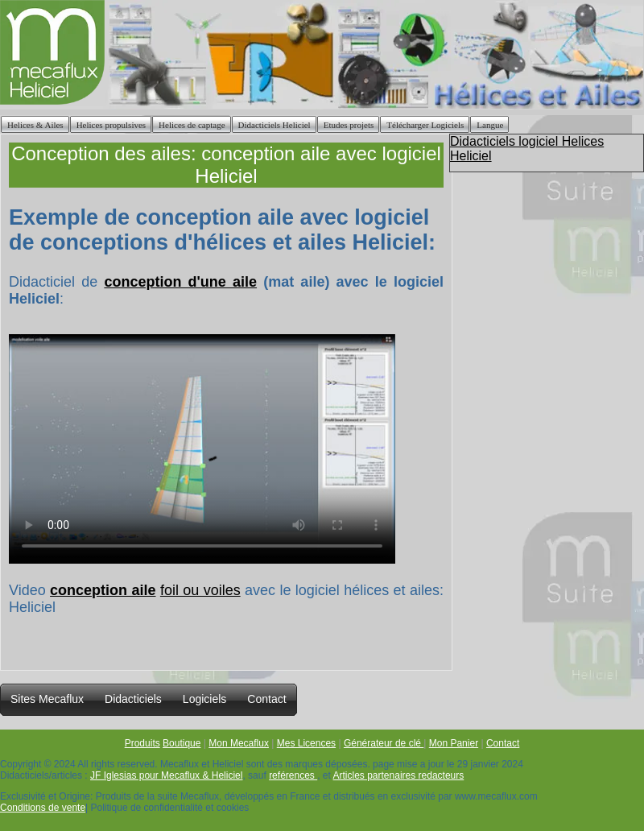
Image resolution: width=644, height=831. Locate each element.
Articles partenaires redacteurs (399, 775)
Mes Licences (306, 743)
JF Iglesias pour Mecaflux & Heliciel (166, 775)
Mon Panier (454, 743)
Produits (142, 743)
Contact (503, 743)
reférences (293, 775)
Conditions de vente (43, 808)
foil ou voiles (200, 590)
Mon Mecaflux (239, 743)
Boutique (182, 743)
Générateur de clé (384, 743)
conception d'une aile (180, 282)
